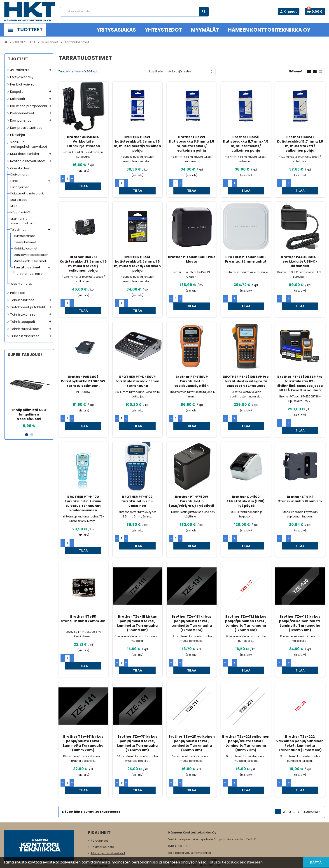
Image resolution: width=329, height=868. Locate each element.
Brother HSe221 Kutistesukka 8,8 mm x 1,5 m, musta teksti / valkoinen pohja (192, 144)
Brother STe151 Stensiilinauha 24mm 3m (83, 589)
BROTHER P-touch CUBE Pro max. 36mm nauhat (246, 252)
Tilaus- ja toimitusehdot (108, 809)
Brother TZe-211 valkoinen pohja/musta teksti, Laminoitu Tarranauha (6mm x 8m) (192, 706)
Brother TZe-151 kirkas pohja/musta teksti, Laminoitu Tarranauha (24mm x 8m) (138, 706)
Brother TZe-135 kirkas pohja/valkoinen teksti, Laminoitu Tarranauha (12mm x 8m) (300, 594)
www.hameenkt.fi (181, 828)
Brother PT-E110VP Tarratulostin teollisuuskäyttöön (191, 367)
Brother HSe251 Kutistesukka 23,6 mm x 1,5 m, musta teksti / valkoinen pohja (83, 256)
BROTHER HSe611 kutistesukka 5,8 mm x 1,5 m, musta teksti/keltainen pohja (137, 256)
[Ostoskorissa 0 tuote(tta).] (315, 12)
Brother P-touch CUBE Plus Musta (192, 252)
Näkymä (296, 71)
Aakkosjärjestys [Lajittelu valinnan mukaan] (180, 71)
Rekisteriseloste (102, 803)
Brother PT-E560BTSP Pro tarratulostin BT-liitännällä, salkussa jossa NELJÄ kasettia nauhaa (300, 369)
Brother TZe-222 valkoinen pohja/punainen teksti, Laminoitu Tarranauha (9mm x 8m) (300, 706)
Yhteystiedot (100, 815)
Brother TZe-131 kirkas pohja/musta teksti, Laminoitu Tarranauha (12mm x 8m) (192, 594)
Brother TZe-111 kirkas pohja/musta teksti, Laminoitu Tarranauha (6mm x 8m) (138, 594)
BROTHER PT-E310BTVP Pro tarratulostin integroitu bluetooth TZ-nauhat (246, 367)
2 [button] (32, 435)
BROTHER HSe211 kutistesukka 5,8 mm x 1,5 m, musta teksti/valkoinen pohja (137, 144)
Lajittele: (156, 71)
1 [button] (27, 435)
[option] (29, 396)
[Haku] (134, 12)
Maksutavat (99, 822)
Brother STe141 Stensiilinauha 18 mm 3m (300, 477)
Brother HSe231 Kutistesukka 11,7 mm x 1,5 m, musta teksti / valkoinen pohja (246, 144)
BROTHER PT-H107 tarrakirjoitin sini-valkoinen (137, 479)
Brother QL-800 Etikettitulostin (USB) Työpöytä (246, 479)
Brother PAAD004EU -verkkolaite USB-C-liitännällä (300, 254)
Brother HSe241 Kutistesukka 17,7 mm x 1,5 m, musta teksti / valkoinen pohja (300, 144)
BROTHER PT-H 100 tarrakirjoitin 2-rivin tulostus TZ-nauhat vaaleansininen (83, 481)
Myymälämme (101, 834)
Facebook (9, 836)
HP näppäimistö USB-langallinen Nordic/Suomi (29, 414)
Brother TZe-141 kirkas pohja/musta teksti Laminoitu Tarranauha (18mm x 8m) (83, 706)
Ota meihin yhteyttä (105, 841)
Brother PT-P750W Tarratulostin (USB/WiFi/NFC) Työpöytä (191, 479)
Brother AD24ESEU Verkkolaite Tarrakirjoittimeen (83, 141)
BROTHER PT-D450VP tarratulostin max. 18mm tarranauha (137, 367)
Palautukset (99, 796)
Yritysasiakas (100, 828)
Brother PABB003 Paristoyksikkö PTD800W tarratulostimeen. (83, 367)
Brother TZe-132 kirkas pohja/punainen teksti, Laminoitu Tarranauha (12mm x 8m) (246, 594)
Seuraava (313, 768)
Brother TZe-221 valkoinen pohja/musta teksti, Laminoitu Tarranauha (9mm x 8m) (246, 706)
